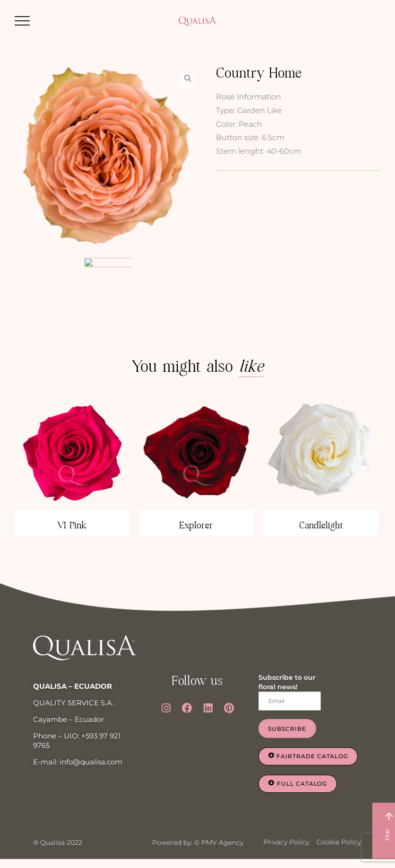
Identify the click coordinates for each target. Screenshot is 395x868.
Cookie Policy (339, 844)
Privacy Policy (286, 844)
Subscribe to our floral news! (287, 685)
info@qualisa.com (91, 765)
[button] (22, 21)
